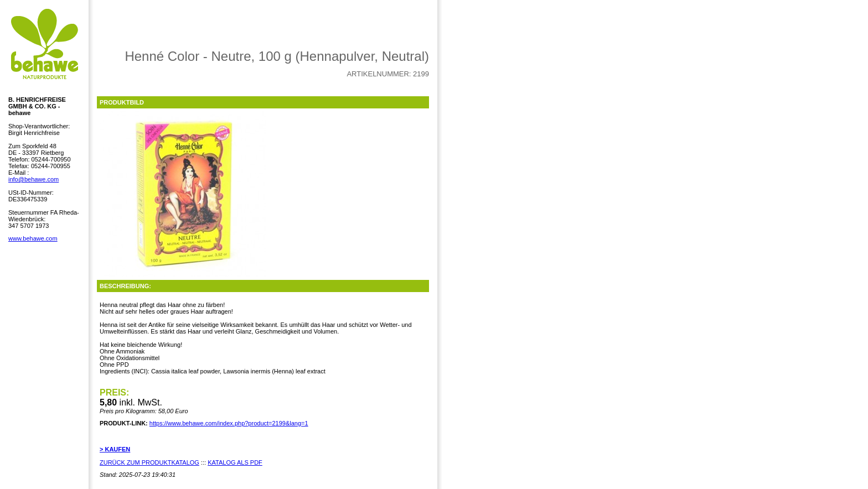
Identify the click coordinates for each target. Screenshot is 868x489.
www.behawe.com (33, 238)
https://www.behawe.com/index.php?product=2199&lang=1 (229, 423)
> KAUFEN (115, 449)
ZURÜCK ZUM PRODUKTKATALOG (149, 462)
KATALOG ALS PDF (235, 462)
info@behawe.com (33, 179)
